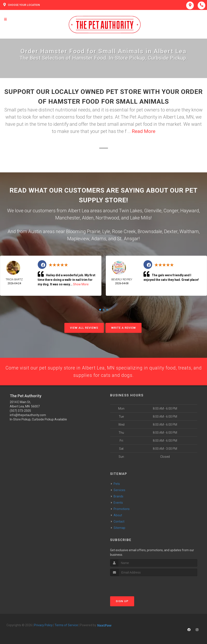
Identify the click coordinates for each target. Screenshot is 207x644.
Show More (81, 284)
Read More (144, 131)
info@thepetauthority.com (28, 416)
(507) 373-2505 (20, 411)
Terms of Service (66, 626)
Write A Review (124, 328)
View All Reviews (84, 328)
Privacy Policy (43, 626)
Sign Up (122, 602)
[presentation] (133, 585)
